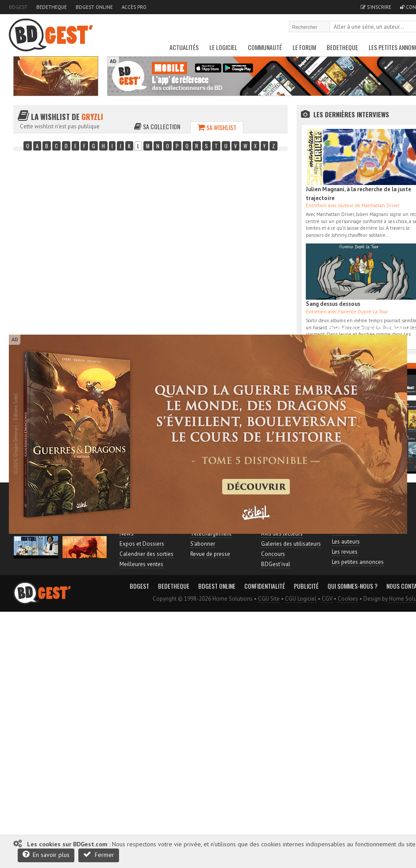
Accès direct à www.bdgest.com (368, 327)
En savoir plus (46, 854)
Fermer (99, 854)
